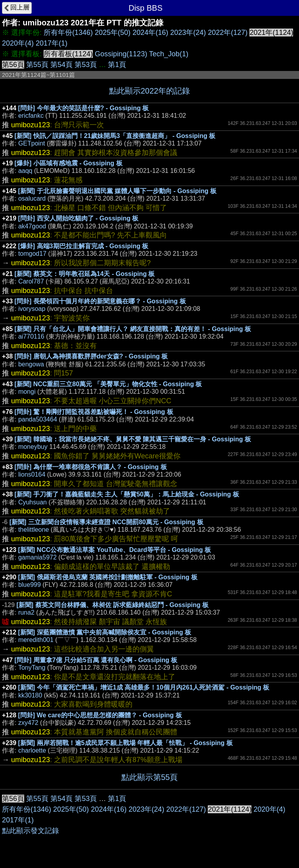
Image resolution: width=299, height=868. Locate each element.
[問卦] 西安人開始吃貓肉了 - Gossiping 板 (79, 218)
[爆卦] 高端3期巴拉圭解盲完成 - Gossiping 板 (83, 246)
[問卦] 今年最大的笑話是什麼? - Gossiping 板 (84, 108)
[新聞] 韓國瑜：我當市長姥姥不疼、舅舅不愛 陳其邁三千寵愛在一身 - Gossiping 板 (133, 439)
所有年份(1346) (68, 33)
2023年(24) (188, 33)
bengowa (31, 364)
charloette (32, 750)
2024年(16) (150, 33)
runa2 (26, 612)
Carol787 (31, 281)
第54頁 (61, 65)
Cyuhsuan (33, 502)
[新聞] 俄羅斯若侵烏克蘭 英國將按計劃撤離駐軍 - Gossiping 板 (108, 577)
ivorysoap (32, 309)
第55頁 (37, 65)
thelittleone (34, 530)
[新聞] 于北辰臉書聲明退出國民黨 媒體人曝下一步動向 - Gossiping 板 (117, 191)
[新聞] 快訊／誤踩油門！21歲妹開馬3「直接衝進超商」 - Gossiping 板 (115, 136)
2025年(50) (113, 33)
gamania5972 (37, 557)
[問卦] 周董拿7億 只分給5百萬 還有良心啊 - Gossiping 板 (96, 660)
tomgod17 (32, 254)
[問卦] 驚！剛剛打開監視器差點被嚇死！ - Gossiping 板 (94, 412)
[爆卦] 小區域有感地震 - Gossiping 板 (69, 163)
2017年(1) (52, 43)
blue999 (30, 585)
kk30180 (30, 695)
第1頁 (117, 65)
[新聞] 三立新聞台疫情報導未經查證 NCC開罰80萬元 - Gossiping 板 (106, 522)
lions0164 (32, 474)
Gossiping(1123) (121, 54)
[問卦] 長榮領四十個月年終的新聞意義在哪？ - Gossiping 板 (100, 301)
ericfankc (31, 116)
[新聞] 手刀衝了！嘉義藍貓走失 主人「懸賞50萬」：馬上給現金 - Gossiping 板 (127, 494)
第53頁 (86, 65)
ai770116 (31, 336)
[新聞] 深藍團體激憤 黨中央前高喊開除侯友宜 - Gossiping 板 (105, 632)
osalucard (32, 198)
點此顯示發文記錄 (31, 831)
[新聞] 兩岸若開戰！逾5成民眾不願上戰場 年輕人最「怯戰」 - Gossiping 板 (126, 743)
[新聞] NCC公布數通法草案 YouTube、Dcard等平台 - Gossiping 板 (115, 550)
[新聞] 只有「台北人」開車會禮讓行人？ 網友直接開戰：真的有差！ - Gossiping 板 (133, 329)
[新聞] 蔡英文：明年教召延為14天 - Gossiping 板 (85, 274)
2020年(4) (18, 43)
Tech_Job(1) (169, 54)
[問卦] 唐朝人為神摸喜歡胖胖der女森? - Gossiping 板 (91, 356)
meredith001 (36, 640)
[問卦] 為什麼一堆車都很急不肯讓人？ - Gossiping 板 (91, 467)
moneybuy (33, 447)
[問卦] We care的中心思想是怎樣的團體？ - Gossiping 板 (100, 715)
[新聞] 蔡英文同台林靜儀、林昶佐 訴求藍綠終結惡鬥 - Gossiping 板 (112, 605)
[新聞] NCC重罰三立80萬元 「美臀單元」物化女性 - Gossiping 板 (108, 384)
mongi (27, 392)
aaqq (25, 171)
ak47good (32, 226)
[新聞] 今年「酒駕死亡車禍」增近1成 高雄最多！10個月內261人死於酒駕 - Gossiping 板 (144, 687)
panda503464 (38, 419)
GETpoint (32, 143)
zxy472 (28, 723)
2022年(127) (228, 33)
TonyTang (32, 668)
